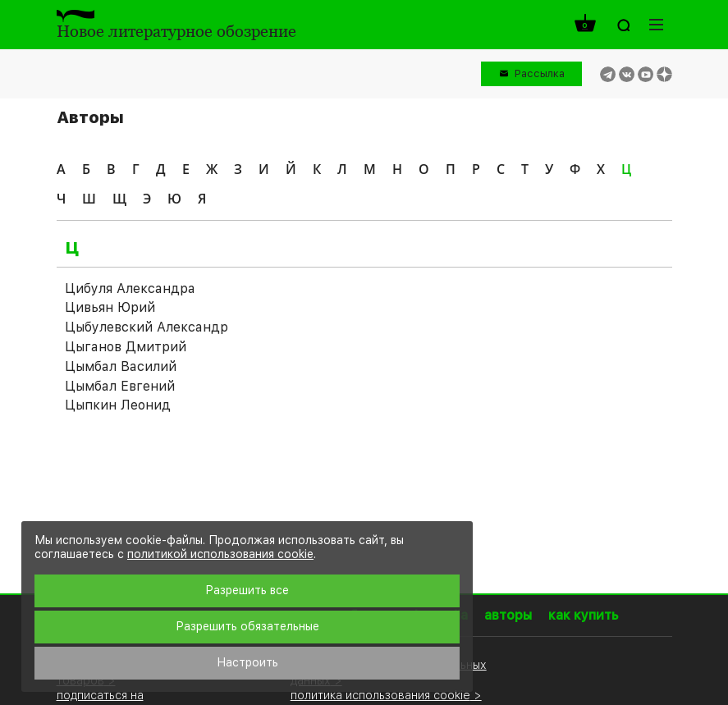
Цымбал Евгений (120, 386)
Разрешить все (247, 590)
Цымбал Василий (121, 366)
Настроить (247, 662)
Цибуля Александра (130, 288)
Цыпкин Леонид (118, 405)
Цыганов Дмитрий (126, 347)
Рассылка (540, 73)
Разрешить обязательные (247, 626)
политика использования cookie (380, 695)
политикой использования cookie (220, 554)
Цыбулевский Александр (147, 327)
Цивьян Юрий (110, 307)
